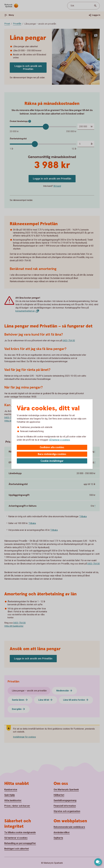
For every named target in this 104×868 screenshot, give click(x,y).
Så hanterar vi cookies (59, 440)
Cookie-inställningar (52, 461)
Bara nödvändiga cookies (52, 454)
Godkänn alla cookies (52, 447)
